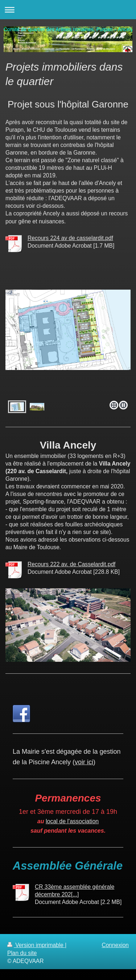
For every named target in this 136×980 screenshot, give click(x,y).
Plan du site (22, 953)
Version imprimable (36, 945)
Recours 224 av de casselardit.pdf (70, 238)
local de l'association (72, 821)
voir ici (84, 762)
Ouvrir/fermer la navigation (68, 10)
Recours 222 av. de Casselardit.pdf (71, 564)
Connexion (115, 945)
